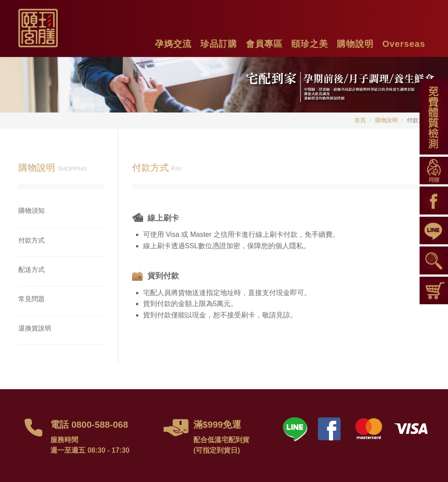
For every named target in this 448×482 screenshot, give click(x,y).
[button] (173, 43)
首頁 (360, 120)
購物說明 (386, 120)
